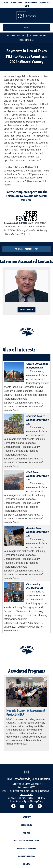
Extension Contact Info (16, 35)
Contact (27, 833)
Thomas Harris (26, 310)
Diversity (27, 817)
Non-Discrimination (27, 856)
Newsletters (17, 2)
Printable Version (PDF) (26, 249)
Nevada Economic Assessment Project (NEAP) (26, 712)
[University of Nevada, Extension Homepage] (26, 772)
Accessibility (27, 825)
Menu (27, 27)
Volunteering (31, 2)
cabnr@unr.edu (26, 794)
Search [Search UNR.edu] (26, 6)
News (6, 2)
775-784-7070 (20, 798)
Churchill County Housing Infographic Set (37, 420)
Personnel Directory (38, 35)
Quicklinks (45, 2)
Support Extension (27, 40)
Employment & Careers (27, 848)
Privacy (27, 864)
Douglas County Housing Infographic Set (37, 532)
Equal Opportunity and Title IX (27, 841)
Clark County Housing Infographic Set (37, 476)
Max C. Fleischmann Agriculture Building (20, 791)
